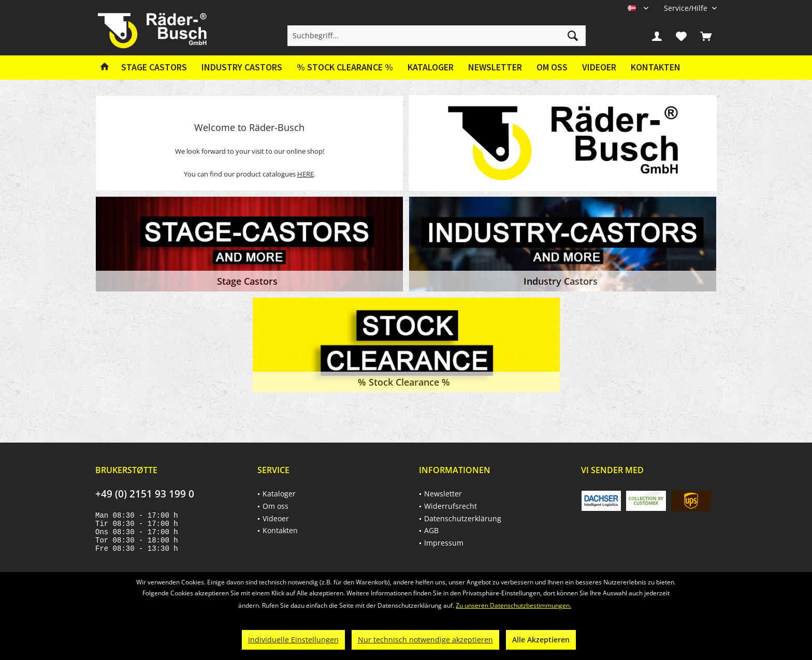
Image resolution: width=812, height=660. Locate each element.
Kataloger (431, 67)
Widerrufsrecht (451, 506)
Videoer (599, 67)
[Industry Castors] (242, 68)
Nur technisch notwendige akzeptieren (425, 640)
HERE (306, 174)
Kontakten (656, 67)
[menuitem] (686, 8)
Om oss (552, 67)
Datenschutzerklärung (463, 518)
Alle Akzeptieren (541, 640)
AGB (431, 530)
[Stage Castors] (154, 68)
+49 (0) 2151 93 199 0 (145, 494)
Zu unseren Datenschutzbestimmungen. (513, 605)
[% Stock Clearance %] (345, 68)
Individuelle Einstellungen (293, 640)
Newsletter (495, 67)
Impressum (444, 543)
